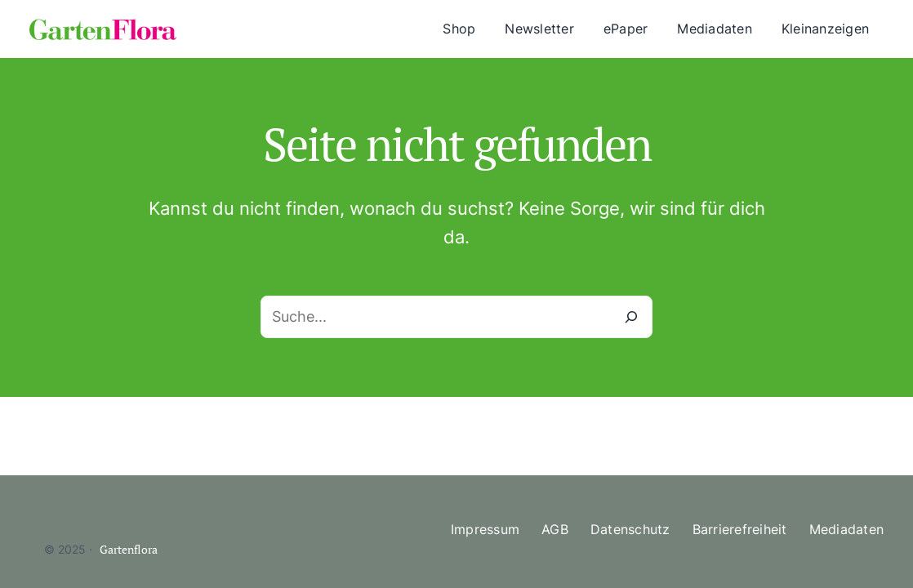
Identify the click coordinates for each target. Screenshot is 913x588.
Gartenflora (129, 549)
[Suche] (631, 317)
